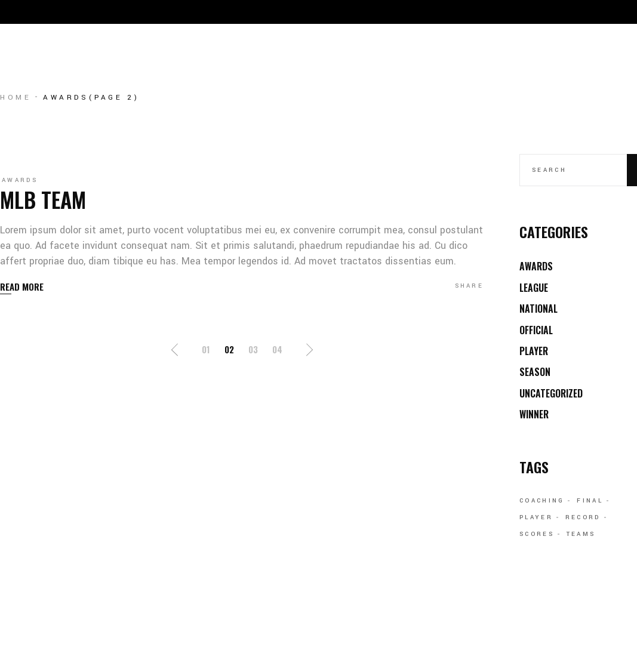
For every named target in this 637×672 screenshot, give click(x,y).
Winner (534, 414)
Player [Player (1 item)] (536, 517)
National (538, 309)
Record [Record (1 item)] (583, 517)
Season (535, 372)
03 (253, 349)
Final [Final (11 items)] (590, 501)
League (534, 288)
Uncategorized (551, 393)
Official (536, 330)
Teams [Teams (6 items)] (581, 534)
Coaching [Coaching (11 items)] (542, 501)
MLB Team (43, 199)
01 (206, 349)
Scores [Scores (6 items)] (537, 534)
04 (277, 349)
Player (534, 351)
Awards (20, 180)
